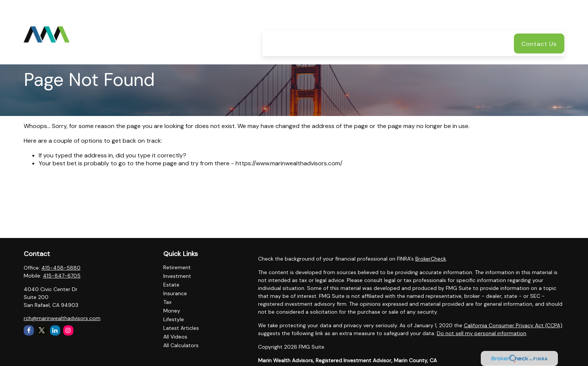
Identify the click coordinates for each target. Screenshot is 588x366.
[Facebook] (29, 330)
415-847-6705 (62, 276)
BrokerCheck (431, 259)
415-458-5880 (61, 268)
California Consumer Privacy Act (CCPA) (513, 325)
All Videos (175, 337)
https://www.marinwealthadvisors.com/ (289, 163)
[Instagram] (68, 330)
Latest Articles (181, 328)
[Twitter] (42, 330)
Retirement (177, 267)
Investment (177, 276)
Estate (171, 285)
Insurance (175, 293)
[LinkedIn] (55, 330)
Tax (167, 302)
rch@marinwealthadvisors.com (62, 318)
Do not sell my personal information (482, 333)
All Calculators (181, 345)
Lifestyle (174, 319)
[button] (274, 21)
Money (172, 311)
